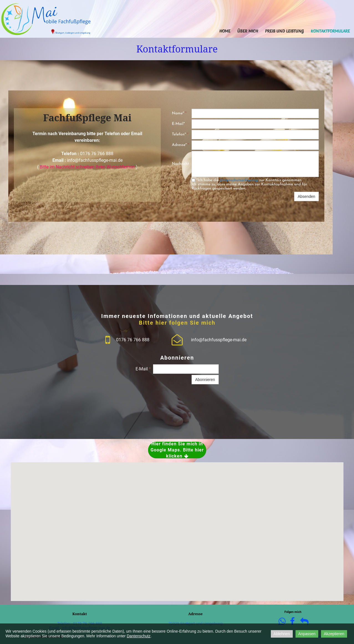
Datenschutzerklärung (239, 180)
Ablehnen (282, 634)
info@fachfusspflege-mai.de (95, 160)
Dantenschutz (139, 636)
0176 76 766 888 (97, 154)
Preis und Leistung (284, 31)
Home (225, 31)
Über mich (248, 31)
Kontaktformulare (330, 31)
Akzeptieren (334, 634)
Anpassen (307, 634)
